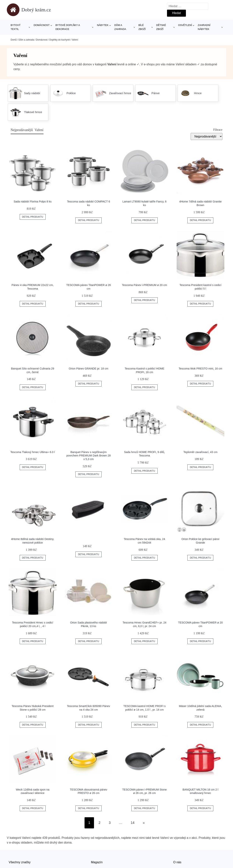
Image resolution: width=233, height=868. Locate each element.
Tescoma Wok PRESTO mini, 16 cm (200, 369)
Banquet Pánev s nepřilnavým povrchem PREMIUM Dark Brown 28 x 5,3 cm (89, 456)
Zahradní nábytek (204, 27)
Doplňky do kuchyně (60, 40)
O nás (177, 862)
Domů (14, 40)
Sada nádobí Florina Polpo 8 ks (33, 202)
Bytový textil (16, 27)
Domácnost (42, 25)
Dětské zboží (161, 27)
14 (133, 823)
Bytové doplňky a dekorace (68, 27)
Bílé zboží (142, 27)
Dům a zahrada (120, 27)
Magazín (97, 862)
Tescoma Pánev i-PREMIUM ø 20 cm (144, 285)
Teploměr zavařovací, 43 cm (200, 452)
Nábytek (103, 25)
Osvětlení (185, 25)
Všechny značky (20, 862)
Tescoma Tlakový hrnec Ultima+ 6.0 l (33, 452)
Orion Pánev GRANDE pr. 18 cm (89, 369)
